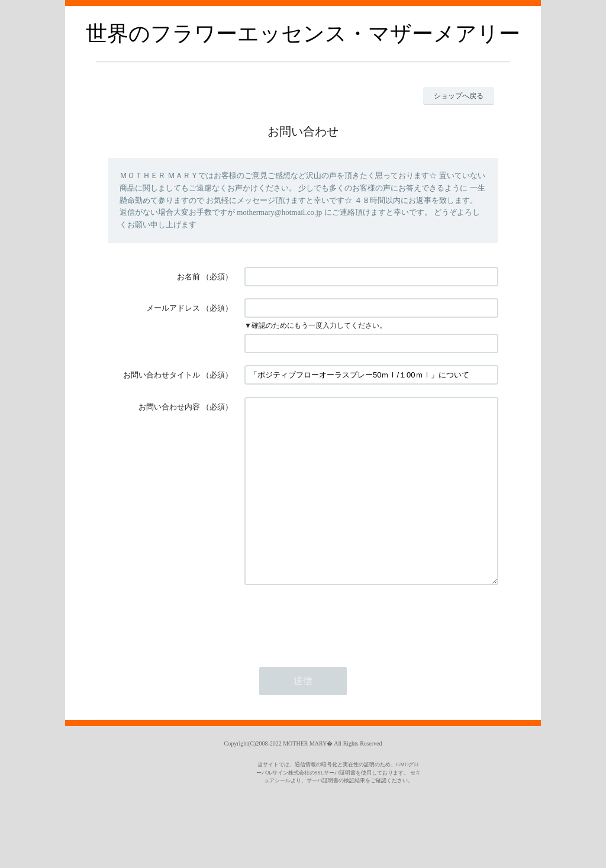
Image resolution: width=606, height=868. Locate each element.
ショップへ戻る (459, 96)
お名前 (188, 277)
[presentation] (334, 656)
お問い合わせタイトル (162, 375)
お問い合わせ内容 (169, 407)
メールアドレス (173, 308)
